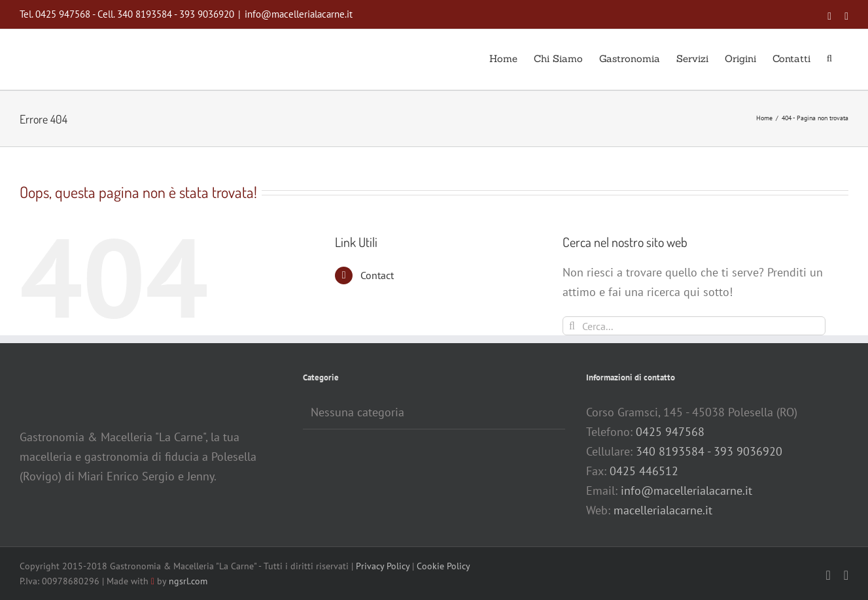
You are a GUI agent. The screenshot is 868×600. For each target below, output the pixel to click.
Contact (377, 275)
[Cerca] (572, 326)
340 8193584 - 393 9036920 (709, 451)
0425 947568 (670, 432)
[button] (829, 58)
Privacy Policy (383, 566)
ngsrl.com (188, 581)
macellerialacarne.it (663, 510)
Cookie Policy (443, 566)
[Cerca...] (694, 326)
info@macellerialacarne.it (299, 14)
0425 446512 (644, 471)
